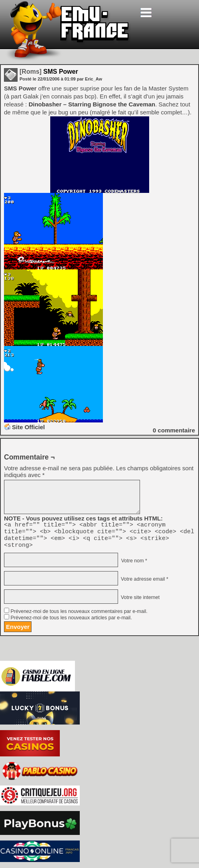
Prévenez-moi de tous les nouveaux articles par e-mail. (71, 623)
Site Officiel (29, 427)
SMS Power (49, 72)
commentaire (174, 430)
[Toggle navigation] (146, 13)
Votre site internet (139, 602)
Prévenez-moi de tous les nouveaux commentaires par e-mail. (79, 616)
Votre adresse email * (144, 584)
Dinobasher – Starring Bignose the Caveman (92, 104)
